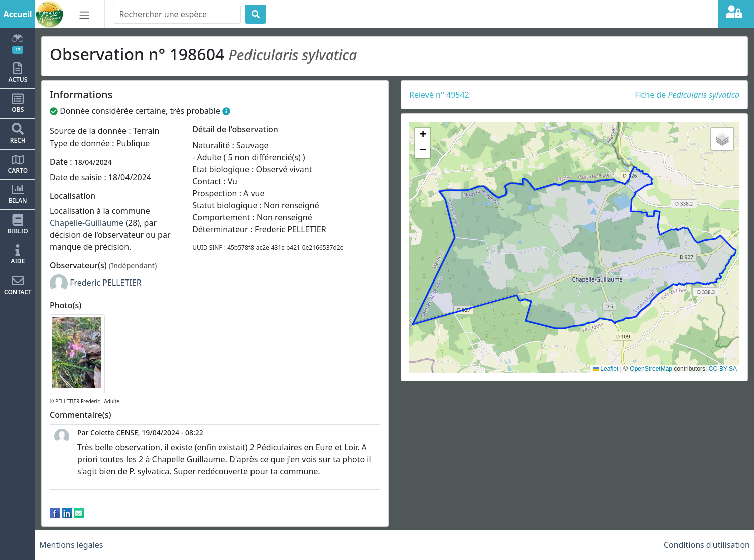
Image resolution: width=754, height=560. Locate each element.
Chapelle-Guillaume (87, 223)
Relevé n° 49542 (439, 95)
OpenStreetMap (651, 369)
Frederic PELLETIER (105, 283)
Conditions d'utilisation (707, 545)
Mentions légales (71, 545)
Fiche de (687, 95)
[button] (423, 135)
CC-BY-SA (723, 369)
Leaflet (606, 369)
